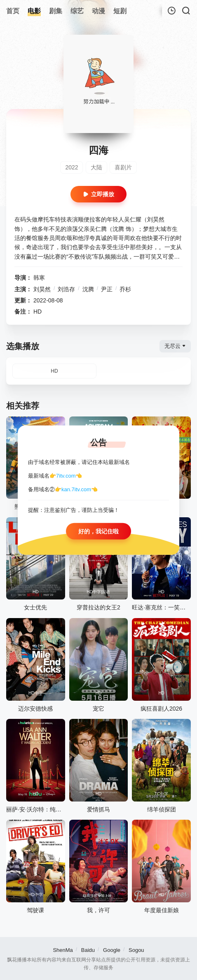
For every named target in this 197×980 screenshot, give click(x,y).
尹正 (107, 289)
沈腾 (88, 289)
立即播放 (98, 194)
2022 (72, 167)
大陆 (96, 167)
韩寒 (39, 278)
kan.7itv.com (76, 489)
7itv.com (66, 476)
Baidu (88, 950)
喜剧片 (123, 167)
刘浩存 (66, 289)
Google (112, 950)
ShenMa (63, 950)
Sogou (136, 950)
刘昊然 (42, 289)
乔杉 (125, 289)
